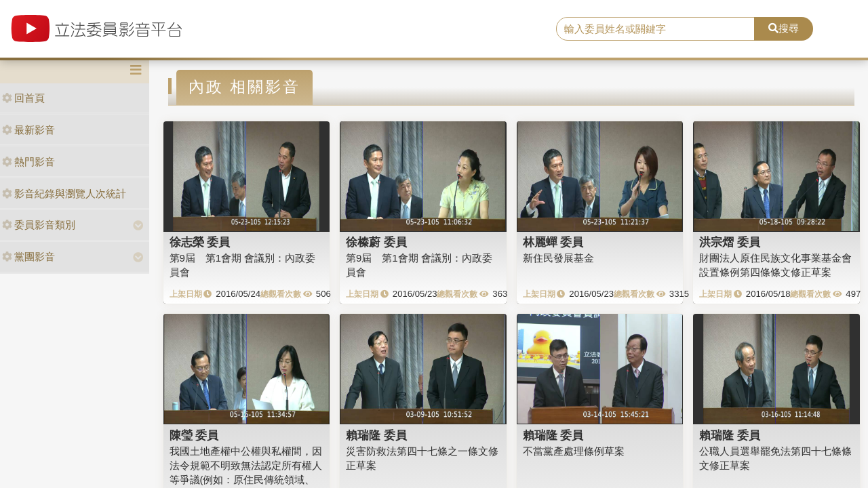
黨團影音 (28, 257)
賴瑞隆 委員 (376, 435)
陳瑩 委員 (194, 435)
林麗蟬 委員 (553, 242)
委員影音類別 (39, 225)
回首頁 (23, 98)
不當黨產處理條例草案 (574, 451)
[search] (655, 29)
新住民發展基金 (558, 258)
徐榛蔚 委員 (376, 242)
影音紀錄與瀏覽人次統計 (64, 194)
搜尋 (784, 28)
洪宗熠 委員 (730, 242)
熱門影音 (28, 162)
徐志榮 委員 (200, 242)
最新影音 (28, 130)
